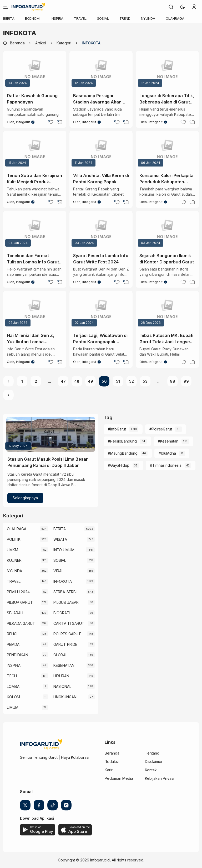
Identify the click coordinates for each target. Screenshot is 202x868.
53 (145, 381)
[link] (171, 7)
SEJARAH (15, 613)
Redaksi (112, 762)
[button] (183, 7)
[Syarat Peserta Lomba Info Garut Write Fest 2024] (101, 230)
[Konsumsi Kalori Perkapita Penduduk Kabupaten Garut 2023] (167, 150)
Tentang (152, 753)
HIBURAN (61, 676)
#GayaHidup (119, 465)
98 (173, 381)
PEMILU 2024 (18, 592)
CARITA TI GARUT (69, 623)
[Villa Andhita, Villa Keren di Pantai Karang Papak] (101, 150)
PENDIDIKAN (17, 655)
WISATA (60, 539)
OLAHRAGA (175, 18)
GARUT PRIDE (65, 644)
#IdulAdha (167, 453)
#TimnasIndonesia (166, 465)
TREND (125, 18)
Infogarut (23, 122)
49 (90, 381)
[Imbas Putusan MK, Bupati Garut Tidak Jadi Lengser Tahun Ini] (167, 310)
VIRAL (58, 571)
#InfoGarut (117, 429)
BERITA (9, 18)
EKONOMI (33, 18)
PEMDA (13, 644)
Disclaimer (154, 762)
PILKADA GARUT (21, 623)
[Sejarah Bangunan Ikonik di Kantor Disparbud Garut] (167, 230)
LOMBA (13, 686)
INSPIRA (57, 18)
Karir (109, 770)
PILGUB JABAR (66, 602)
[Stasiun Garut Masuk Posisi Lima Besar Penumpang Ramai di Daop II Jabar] (51, 434)
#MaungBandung (123, 453)
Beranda (112, 753)
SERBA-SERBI (65, 592)
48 (77, 381)
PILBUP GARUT (20, 602)
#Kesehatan (168, 441)
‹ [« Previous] (8, 381)
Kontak (151, 770)
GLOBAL (60, 655)
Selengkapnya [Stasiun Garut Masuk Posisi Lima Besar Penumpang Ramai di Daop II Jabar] (25, 498)
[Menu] (6, 7)
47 (63, 381)
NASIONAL (62, 686)
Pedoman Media (119, 778)
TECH (12, 676)
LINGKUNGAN (65, 697)
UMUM (13, 707)
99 (186, 381)
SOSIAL (103, 18)
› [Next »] (8, 395)
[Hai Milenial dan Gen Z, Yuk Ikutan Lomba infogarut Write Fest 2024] (35, 310)
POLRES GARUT (67, 634)
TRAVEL (80, 18)
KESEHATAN (64, 665)
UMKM (12, 550)
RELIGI (12, 634)
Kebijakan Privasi (160, 778)
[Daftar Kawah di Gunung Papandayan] (35, 70)
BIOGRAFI (62, 613)
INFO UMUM (64, 550)
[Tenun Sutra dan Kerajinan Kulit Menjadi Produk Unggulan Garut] (35, 150)
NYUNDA (148, 18)
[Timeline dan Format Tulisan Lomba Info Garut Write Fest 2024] (35, 230)
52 (132, 381)
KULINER (14, 560)
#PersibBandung (122, 441)
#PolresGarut (161, 429)
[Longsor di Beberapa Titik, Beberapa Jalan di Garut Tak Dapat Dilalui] (167, 70)
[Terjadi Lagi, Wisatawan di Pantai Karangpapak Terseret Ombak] (101, 310)
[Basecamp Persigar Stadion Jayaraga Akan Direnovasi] (101, 70)
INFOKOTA (63, 581)
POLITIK (14, 539)
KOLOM (13, 697)
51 (118, 381)
